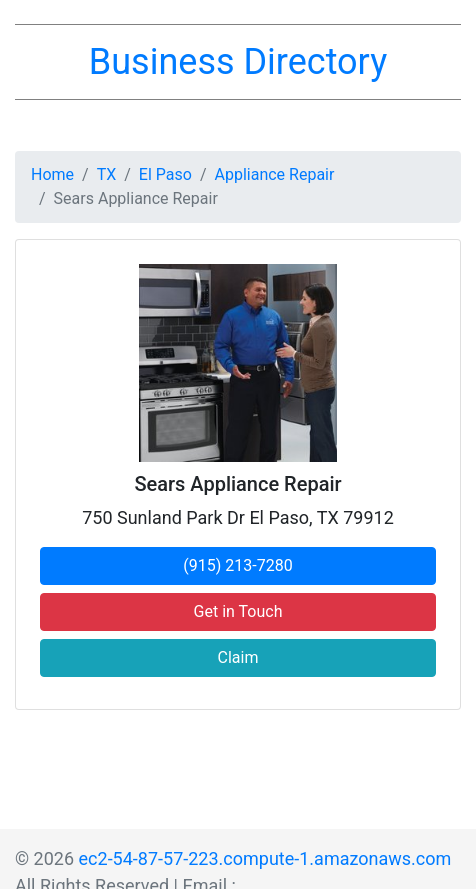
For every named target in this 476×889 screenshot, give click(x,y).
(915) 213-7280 (237, 565)
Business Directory (238, 62)
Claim (238, 657)
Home (52, 174)
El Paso (165, 174)
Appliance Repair (275, 174)
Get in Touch (238, 611)
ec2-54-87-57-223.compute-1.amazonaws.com (265, 858)
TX (107, 174)
